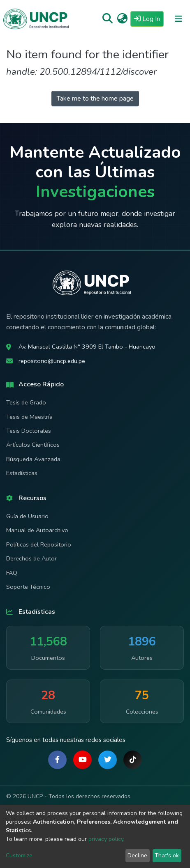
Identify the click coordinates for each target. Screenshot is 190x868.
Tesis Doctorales (29, 431)
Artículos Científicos (33, 445)
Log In (149, 18)
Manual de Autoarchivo (37, 530)
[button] (122, 19)
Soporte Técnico (28, 587)
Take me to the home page (95, 99)
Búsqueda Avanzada (33, 459)
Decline (137, 855)
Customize (19, 855)
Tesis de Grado (26, 402)
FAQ (12, 573)
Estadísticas (22, 473)
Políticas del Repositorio (39, 544)
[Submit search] (108, 19)
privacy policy (106, 839)
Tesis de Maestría (29, 417)
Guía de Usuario (27, 516)
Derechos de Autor (31, 558)
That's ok (167, 855)
